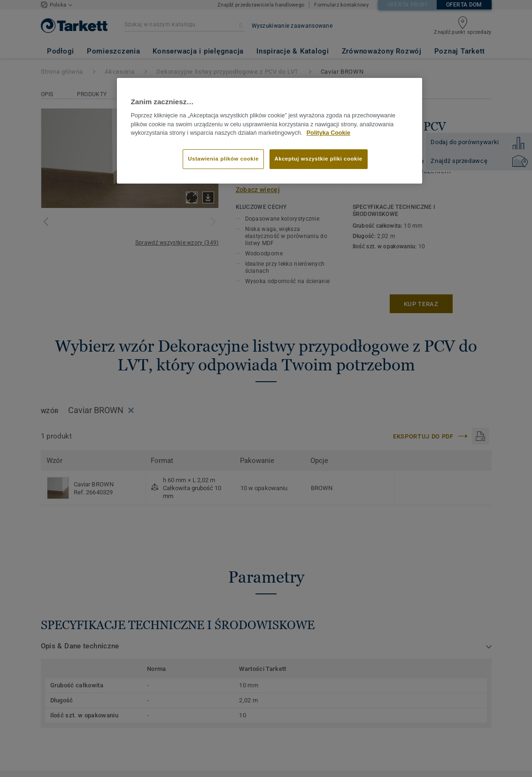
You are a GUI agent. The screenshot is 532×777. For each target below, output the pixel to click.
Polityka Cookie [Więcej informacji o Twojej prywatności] (328, 133)
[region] (270, 131)
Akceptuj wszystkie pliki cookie (319, 159)
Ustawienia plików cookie (223, 159)
